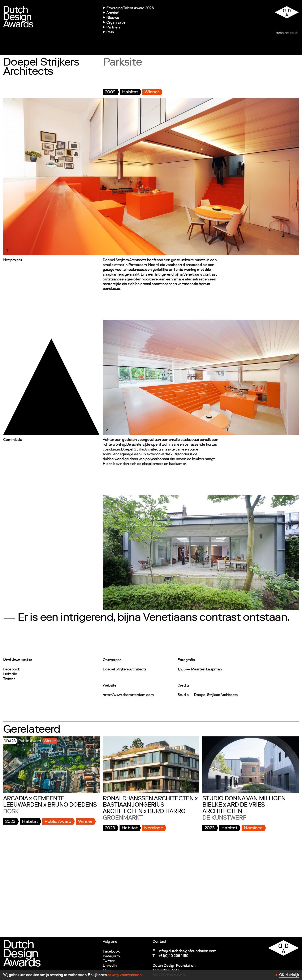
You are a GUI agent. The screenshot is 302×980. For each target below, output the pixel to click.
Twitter (9, 679)
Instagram (111, 957)
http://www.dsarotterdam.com (128, 695)
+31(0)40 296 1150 (174, 956)
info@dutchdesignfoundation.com (188, 951)
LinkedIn (10, 674)
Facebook (12, 670)
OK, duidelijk (289, 975)
